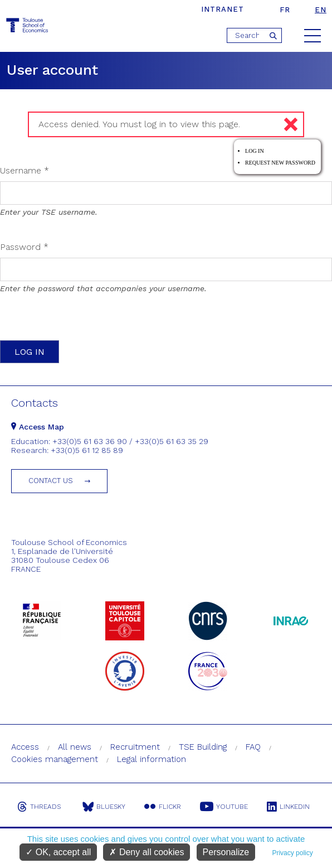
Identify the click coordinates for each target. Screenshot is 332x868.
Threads (39, 807)
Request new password (280, 163)
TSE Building (203, 747)
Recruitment (135, 747)
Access (25, 747)
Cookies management (55, 759)
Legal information (152, 759)
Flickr (163, 807)
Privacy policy (292, 853)
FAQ (253, 747)
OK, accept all (58, 852)
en (321, 10)
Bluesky (104, 807)
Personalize (226, 852)
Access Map (38, 427)
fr (285, 10)
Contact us (51, 481)
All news (75, 747)
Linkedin (288, 807)
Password (24, 247)
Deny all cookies (147, 852)
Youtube (224, 807)
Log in (255, 151)
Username (25, 170)
